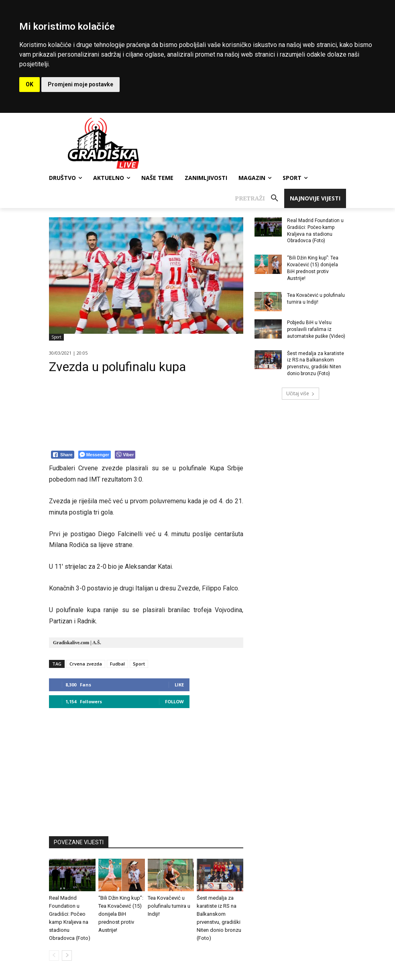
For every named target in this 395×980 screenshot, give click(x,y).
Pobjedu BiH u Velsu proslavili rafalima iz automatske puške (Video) (316, 329)
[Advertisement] (146, 768)
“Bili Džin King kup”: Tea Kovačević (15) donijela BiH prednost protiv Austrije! (121, 914)
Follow (174, 701)
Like (179, 685)
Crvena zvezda (86, 664)
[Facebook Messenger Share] (95, 455)
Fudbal (117, 664)
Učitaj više (300, 393)
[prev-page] (54, 955)
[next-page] (67, 955)
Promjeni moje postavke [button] (80, 84)
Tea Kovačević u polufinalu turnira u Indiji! (169, 906)
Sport (56, 337)
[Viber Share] (125, 455)
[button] (260, 198)
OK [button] (30, 84)
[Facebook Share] (63, 455)
